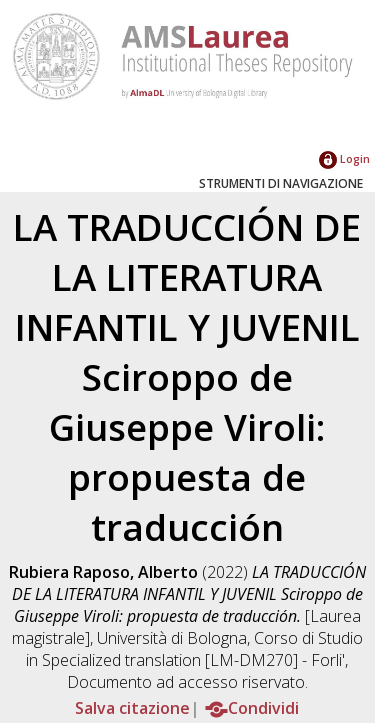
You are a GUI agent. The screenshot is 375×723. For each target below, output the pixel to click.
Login (344, 158)
